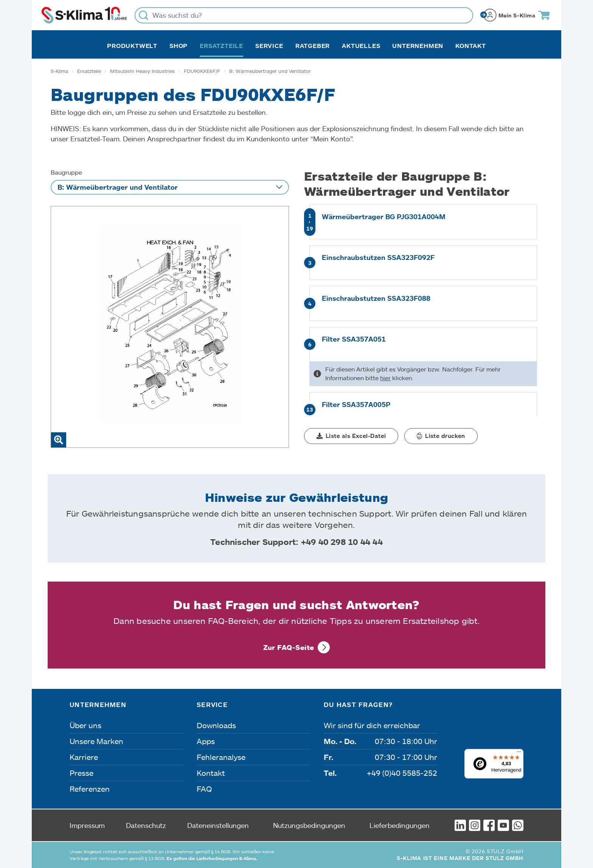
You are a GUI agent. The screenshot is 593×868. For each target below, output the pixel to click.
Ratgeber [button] (313, 46)
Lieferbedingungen (400, 825)
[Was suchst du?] (304, 15)
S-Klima (59, 71)
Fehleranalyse (221, 757)
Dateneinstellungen (218, 825)
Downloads (216, 725)
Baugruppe (66, 172)
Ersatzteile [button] (221, 46)
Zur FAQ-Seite (289, 647)
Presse (81, 773)
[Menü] (519, 754)
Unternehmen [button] (418, 46)
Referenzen (90, 789)
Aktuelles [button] (361, 46)
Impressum (87, 825)
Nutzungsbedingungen (309, 825)
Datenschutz (146, 825)
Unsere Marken (96, 741)
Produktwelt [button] (132, 46)
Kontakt (471, 46)
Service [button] (269, 46)
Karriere (84, 757)
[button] (351, 436)
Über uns (85, 725)
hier (385, 378)
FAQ (204, 789)
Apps (206, 741)
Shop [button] (179, 46)
